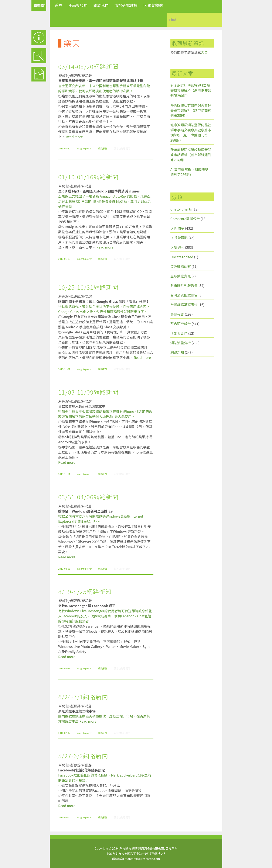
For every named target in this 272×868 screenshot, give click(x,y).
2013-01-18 (64, 259)
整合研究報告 (181, 324)
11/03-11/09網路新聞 (88, 392)
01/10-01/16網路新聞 (88, 177)
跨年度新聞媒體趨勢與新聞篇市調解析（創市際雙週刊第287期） (191, 155)
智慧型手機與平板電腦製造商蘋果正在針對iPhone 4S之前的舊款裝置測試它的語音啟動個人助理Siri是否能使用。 (105, 414)
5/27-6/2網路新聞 (83, 756)
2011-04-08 (64, 569)
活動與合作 (179, 333)
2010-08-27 (64, 668)
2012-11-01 (64, 369)
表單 (204, 53)
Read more (74, 137)
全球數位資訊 (181, 276)
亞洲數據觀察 (181, 266)
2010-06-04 (64, 817)
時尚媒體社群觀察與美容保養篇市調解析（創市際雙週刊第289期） (191, 110)
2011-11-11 (64, 474)
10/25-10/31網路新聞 (88, 287)
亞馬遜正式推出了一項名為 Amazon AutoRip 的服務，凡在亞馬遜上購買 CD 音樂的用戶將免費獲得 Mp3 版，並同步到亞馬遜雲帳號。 (104, 201)
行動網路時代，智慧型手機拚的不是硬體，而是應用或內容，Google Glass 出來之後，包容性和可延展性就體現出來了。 (104, 309)
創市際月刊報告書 (184, 285)
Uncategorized (182, 257)
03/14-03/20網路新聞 (88, 66)
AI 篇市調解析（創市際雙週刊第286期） (189, 172)
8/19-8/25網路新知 (85, 591)
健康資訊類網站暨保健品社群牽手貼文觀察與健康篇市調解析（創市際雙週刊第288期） (191, 132)
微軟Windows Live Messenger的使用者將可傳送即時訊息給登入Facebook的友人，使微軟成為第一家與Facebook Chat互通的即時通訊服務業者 (105, 616)
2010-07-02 (64, 733)
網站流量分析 (181, 343)
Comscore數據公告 (185, 219)
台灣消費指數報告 (184, 295)
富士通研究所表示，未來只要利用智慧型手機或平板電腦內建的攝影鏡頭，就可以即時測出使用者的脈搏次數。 (104, 88)
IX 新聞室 (177, 228)
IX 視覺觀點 (153, 5)
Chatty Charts (181, 209)
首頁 (59, 5)
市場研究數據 (126, 5)
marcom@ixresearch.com (142, 859)
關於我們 (101, 5)
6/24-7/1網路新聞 (83, 697)
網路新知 (103, 148)
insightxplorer (84, 148)
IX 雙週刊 (177, 247)
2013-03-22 (64, 148)
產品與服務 (78, 5)
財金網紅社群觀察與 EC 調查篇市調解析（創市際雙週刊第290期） (191, 90)
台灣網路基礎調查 (184, 305)
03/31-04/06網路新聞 (88, 497)
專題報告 (177, 314)
